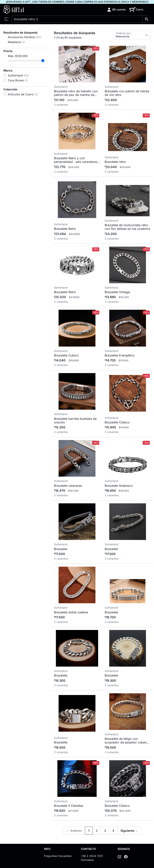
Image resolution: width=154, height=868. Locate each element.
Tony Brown (18, 80)
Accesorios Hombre (24, 37)
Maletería (16, 42)
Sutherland (18, 75)
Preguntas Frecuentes (58, 856)
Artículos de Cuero (23, 94)
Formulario (87, 860)
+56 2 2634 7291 (92, 856)
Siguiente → (129, 831)
